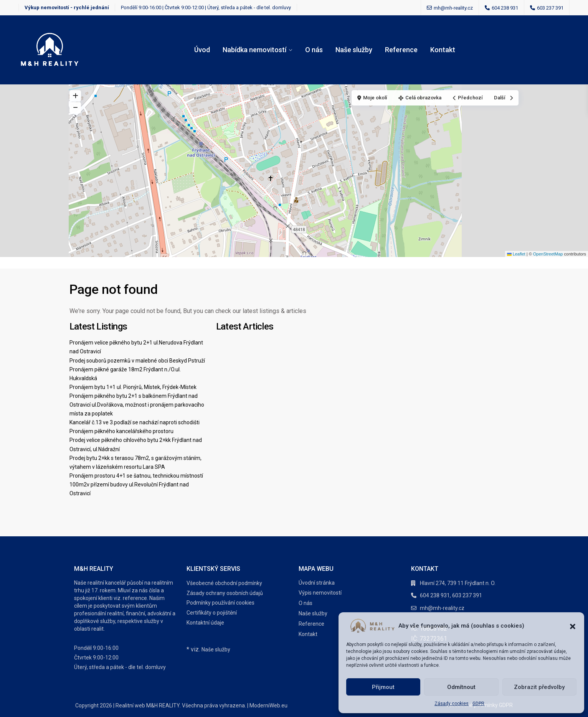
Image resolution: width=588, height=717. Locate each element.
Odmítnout (461, 687)
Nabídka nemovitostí (254, 50)
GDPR (478, 704)
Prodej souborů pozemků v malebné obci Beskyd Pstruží (137, 361)
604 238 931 (505, 8)
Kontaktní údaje (205, 623)
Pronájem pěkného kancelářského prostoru (121, 431)
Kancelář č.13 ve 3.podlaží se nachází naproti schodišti (135, 422)
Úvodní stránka (317, 583)
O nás (314, 50)
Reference (401, 50)
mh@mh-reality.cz (442, 608)
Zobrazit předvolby (539, 687)
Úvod (202, 50)
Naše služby (354, 50)
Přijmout (383, 687)
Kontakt (443, 50)
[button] (573, 626)
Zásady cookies (452, 704)
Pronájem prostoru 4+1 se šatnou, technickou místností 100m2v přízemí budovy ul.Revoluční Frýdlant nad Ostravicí (136, 485)
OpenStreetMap (548, 254)
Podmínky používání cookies (220, 603)
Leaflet (516, 254)
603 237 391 (550, 8)
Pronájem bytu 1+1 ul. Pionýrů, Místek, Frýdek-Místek (133, 387)
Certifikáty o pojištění (212, 613)
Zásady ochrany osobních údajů (225, 593)
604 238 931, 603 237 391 (451, 595)
